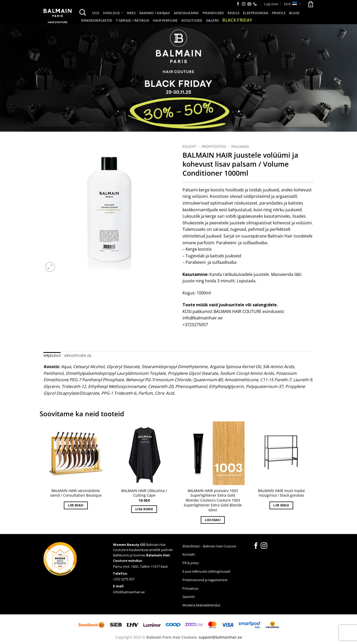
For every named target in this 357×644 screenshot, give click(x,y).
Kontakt (189, 554)
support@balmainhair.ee (220, 637)
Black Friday (237, 20)
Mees (131, 13)
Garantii (189, 597)
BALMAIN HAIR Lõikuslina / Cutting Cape (144, 493)
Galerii (213, 20)
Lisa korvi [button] (144, 509)
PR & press (191, 563)
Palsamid (240, 146)
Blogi (294, 13)
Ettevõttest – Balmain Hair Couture (209, 546)
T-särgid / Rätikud (133, 20)
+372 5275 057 (124, 579)
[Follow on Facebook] (238, 4)
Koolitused (192, 20)
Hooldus (113, 13)
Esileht (189, 146)
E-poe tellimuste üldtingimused (206, 571)
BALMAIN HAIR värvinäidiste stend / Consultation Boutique (76, 493)
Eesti (293, 4)
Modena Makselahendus (201, 605)
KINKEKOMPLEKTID (97, 20)
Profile (279, 13)
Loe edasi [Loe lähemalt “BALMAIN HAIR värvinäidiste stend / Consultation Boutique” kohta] (76, 505)
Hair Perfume (165, 20)
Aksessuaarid (186, 13)
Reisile (233, 13)
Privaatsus (190, 588)
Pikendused (213, 13)
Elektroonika (256, 13)
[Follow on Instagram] (244, 4)
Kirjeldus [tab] (52, 355)
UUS (96, 13)
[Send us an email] (249, 4)
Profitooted (214, 146)
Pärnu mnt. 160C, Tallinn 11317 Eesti (140, 566)
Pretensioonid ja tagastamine (205, 580)
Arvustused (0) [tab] (78, 355)
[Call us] (255, 4)
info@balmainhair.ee (129, 592)
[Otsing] (83, 12)
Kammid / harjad (155, 13)
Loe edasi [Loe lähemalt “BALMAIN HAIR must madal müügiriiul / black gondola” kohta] (281, 505)
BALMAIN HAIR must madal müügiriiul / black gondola (281, 493)
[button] (310, 4)
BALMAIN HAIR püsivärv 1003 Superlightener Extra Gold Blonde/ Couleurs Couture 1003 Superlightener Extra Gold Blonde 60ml (213, 500)
